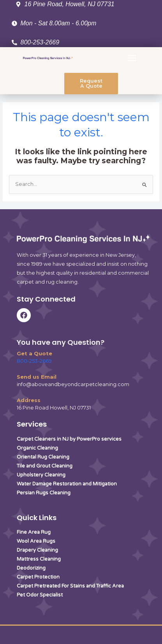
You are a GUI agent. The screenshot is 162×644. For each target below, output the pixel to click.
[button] (132, 58)
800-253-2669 (34, 361)
